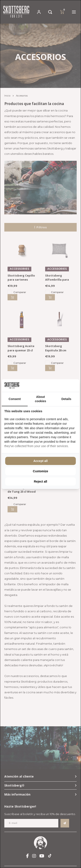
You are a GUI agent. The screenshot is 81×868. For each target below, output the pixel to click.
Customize (40, 471)
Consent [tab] (15, 399)
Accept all (40, 461)
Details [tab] (66, 399)
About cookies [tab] (40, 399)
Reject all (40, 481)
